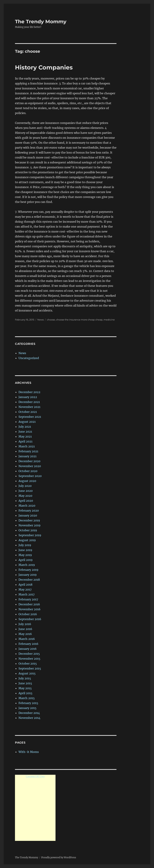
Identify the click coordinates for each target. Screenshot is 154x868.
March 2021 (27, 446)
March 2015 (27, 698)
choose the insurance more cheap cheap (79, 320)
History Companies (44, 67)
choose (51, 320)
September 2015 (30, 668)
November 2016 (30, 609)
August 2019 (27, 540)
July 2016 (25, 624)
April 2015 (25, 693)
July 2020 (25, 486)
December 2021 (29, 402)
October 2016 (28, 614)
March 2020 (27, 506)
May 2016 (25, 634)
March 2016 (27, 639)
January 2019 (28, 575)
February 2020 (29, 511)
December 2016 (29, 604)
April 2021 (25, 441)
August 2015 (27, 673)
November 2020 (30, 466)
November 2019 (30, 525)
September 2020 (30, 476)
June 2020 (26, 491)
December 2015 (29, 654)
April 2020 (26, 501)
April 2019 (26, 560)
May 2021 (25, 436)
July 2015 (25, 678)
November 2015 (29, 659)
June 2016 (25, 629)
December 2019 (29, 520)
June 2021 (25, 432)
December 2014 (29, 713)
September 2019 (30, 535)
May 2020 (25, 496)
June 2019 (25, 550)
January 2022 (28, 397)
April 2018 (25, 585)
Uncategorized (29, 358)
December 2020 (29, 461)
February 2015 (28, 703)
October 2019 (28, 530)
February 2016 (28, 644)
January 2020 (28, 515)
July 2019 (25, 545)
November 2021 (29, 407)
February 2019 (28, 570)
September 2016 (30, 619)
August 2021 (27, 422)
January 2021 (27, 456)
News (41, 320)
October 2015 (28, 664)
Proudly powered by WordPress (59, 858)
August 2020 (27, 481)
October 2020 (28, 471)
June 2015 (25, 683)
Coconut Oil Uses (35, 776)
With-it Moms (29, 752)
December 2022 (29, 392)
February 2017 (28, 599)
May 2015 (25, 688)
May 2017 (25, 589)
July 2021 (25, 427)
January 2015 (27, 708)
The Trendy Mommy (41, 22)
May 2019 (25, 555)
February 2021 (28, 451)
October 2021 (28, 412)
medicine (109, 320)
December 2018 (29, 580)
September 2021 (30, 417)
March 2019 (27, 565)
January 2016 (28, 649)
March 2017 (27, 594)
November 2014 (29, 718)
